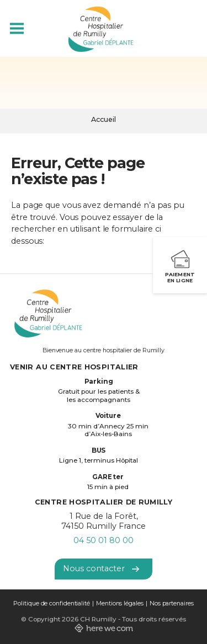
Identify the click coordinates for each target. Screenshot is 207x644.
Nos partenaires (172, 603)
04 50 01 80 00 (104, 540)
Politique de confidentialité (51, 603)
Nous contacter (101, 568)
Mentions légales (120, 603)
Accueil (104, 119)
